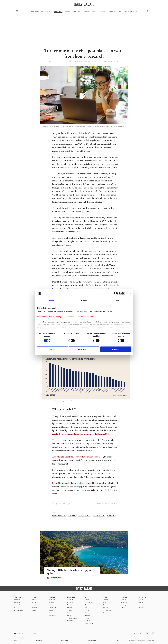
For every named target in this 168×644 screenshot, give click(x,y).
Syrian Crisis (53, 613)
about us (65, 641)
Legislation (17, 602)
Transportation (115, 11)
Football (123, 600)
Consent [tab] (51, 301)
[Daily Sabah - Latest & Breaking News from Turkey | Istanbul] (84, 4)
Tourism (86, 11)
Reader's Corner (144, 605)
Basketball (124, 602)
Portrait (105, 608)
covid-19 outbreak (84, 515)
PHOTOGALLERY (56, 578)
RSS (117, 641)
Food (87, 608)
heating (55, 518)
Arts (105, 597)
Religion (88, 615)
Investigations (36, 605)
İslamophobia (54, 615)
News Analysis (131, 11)
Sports (124, 597)
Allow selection (84, 349)
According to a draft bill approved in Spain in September (78, 457)
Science (87, 613)
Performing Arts (108, 610)
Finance (77, 11)
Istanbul (34, 600)
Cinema (105, 600)
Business (35, 11)
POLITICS (17, 597)
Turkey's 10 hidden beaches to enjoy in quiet (70, 572)
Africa (51, 610)
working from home (59, 515)
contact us (92, 641)
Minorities (35, 608)
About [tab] (117, 301)
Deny (52, 349)
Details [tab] (84, 301)
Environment (89, 602)
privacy (39, 641)
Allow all (116, 349)
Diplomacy (17, 600)
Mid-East (52, 600)
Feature (87, 621)
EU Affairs (17, 608)
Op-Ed (141, 602)
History (87, 618)
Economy (58, 11)
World (52, 597)
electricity (111, 515)
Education (35, 602)
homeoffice (72, 515)
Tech (94, 11)
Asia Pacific (53, 608)
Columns (141, 600)
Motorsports (125, 605)
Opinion (142, 597)
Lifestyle (89, 597)
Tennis (123, 608)
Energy (68, 11)
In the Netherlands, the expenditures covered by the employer (80, 483)
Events (105, 605)
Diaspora (35, 610)
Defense (102, 11)
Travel (87, 605)
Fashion (88, 610)
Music (105, 602)
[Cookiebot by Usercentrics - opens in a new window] (116, 293)
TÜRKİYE (35, 597)
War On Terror (18, 605)
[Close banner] (130, 293)
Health (87, 600)
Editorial (141, 608)
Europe (52, 602)
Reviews (105, 613)
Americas (52, 605)
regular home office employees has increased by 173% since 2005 (81, 434)
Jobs (15, 641)
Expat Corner (89, 623)
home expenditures (99, 515)
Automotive (47, 11)
